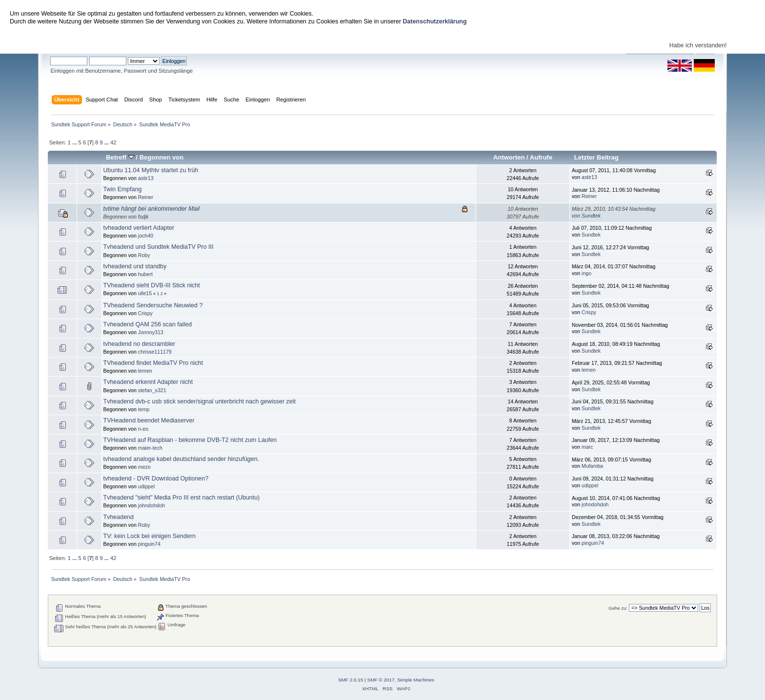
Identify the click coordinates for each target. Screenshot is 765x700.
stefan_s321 (152, 390)
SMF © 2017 (381, 680)
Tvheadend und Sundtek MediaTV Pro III (159, 247)
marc (587, 447)
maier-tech (150, 448)
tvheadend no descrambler (140, 344)
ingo (586, 273)
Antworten (509, 157)
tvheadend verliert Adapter (139, 228)
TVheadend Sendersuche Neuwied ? (153, 305)
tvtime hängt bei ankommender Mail (152, 209)
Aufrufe (541, 157)
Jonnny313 (151, 332)
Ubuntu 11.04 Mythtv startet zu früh (151, 170)
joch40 (146, 236)
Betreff (120, 157)
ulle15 (145, 293)
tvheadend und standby (135, 266)
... (75, 142)
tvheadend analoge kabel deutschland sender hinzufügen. (181, 459)
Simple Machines (416, 680)
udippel (146, 486)
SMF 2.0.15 (351, 680)
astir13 (146, 178)
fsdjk (143, 217)
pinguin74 (149, 544)
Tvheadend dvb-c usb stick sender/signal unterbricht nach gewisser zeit (200, 401)
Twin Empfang (123, 189)
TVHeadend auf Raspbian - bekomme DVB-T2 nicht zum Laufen (190, 440)
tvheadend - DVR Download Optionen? (156, 479)
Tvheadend (119, 517)
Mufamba (592, 466)
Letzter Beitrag (596, 157)
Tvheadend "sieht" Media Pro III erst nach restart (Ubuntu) (182, 498)
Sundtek (591, 216)
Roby (144, 255)
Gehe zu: (618, 608)
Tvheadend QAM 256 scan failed (148, 324)
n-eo (143, 429)
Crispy (145, 313)
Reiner (146, 197)
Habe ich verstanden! (698, 45)
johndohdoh (151, 505)
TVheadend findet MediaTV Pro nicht (153, 363)
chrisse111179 (155, 352)
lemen (145, 371)
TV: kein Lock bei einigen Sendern (150, 536)
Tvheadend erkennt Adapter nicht (148, 382)
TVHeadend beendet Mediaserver (149, 420)
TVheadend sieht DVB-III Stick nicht (152, 285)
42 (113, 142)
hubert (145, 274)
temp (144, 409)
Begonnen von (162, 157)
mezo (144, 467)
